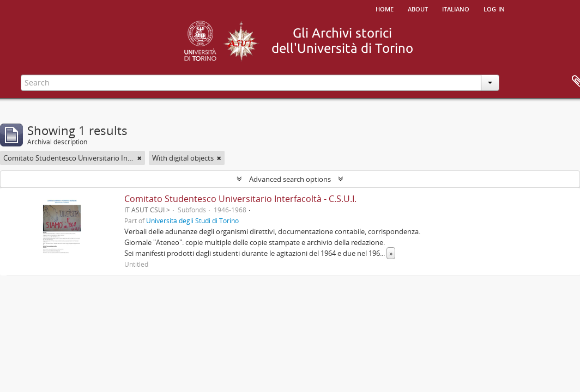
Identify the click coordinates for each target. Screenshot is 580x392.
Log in (494, 8)
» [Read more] (391, 253)
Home (385, 8)
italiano (456, 8)
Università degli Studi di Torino (192, 220)
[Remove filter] (140, 158)
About (418, 8)
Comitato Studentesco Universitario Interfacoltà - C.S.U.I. (240, 199)
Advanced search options (290, 179)
